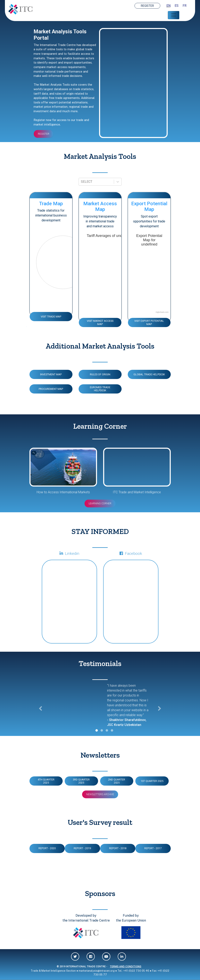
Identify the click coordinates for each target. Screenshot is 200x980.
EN (168, 6)
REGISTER (147, 6)
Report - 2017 (153, 848)
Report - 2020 (47, 848)
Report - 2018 (118, 848)
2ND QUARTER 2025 (117, 781)
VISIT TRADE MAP (51, 317)
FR (185, 6)
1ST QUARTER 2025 (152, 781)
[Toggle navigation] (174, 15)
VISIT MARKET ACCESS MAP (100, 322)
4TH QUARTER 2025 (46, 781)
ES (177, 6)
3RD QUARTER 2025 (81, 781)
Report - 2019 (82, 848)
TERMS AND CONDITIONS (126, 966)
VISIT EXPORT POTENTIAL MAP (149, 322)
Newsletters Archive (100, 794)
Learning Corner (100, 503)
